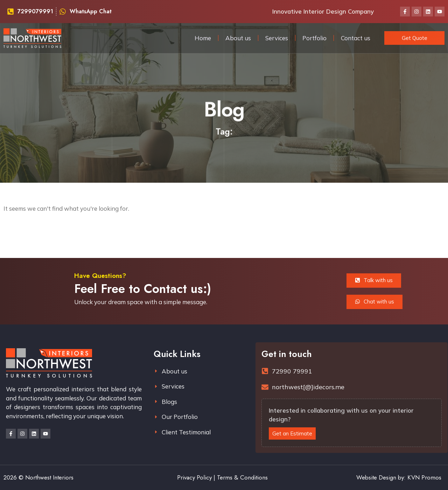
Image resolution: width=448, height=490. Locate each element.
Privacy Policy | (196, 477)
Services (277, 38)
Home (203, 38)
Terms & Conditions (242, 477)
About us (238, 38)
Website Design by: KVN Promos (399, 477)
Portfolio (314, 38)
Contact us (356, 38)
